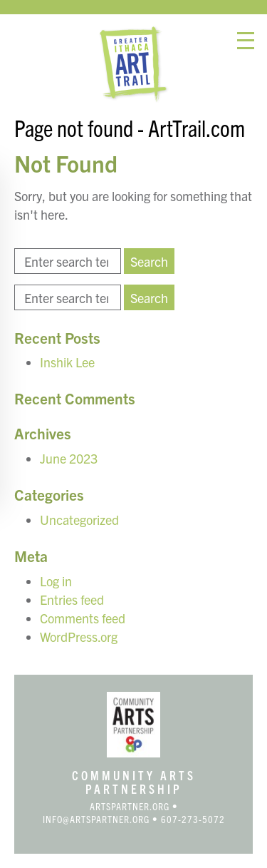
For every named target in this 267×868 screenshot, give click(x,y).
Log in (56, 581)
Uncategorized (79, 520)
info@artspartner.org (96, 819)
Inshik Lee (67, 362)
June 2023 (69, 458)
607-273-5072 (193, 819)
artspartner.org (130, 806)
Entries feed (72, 599)
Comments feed (83, 618)
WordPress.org (79, 637)
